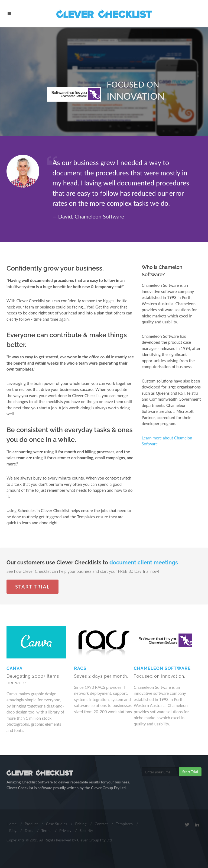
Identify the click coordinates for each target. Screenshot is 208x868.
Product (31, 824)
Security (86, 830)
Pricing (81, 824)
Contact (101, 824)
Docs (29, 830)
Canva (36, 676)
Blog (13, 830)
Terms (46, 830)
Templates (124, 824)
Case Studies (57, 824)
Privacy (65, 830)
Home (12, 824)
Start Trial (32, 587)
